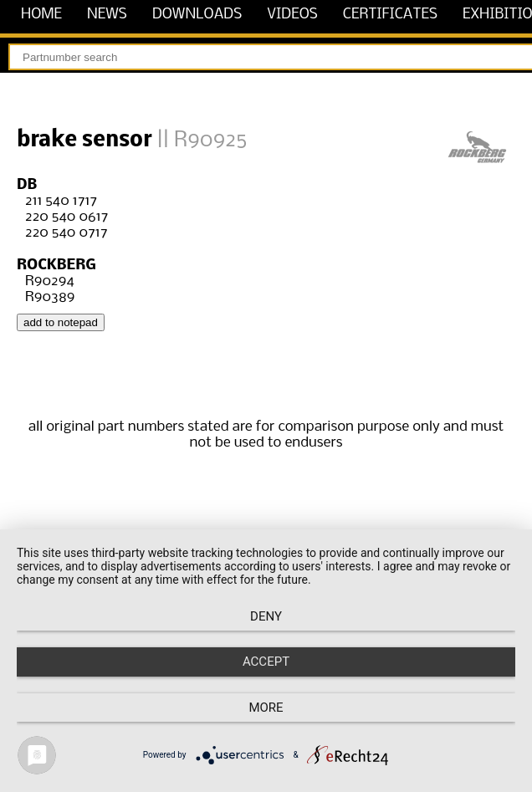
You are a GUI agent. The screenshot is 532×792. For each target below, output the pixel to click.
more (266, 708)
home (41, 15)
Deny (266, 616)
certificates (390, 15)
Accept (266, 662)
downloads (197, 15)
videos (292, 15)
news (107, 15)
